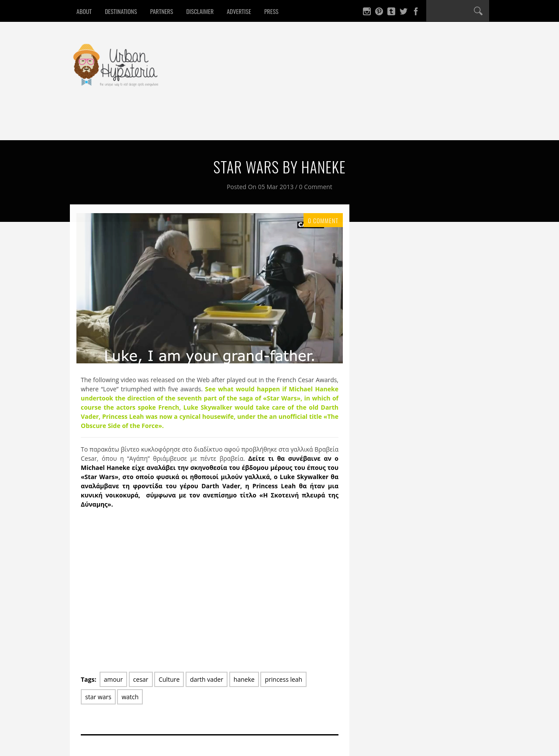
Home (89, 124)
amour (113, 679)
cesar (141, 679)
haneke (244, 679)
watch (130, 697)
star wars (98, 697)
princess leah (283, 679)
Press (271, 11)
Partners (162, 11)
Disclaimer (200, 11)
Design (224, 124)
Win (301, 124)
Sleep (187, 124)
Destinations (121, 11)
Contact (337, 124)
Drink (152, 124)
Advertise (239, 11)
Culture (265, 124)
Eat (120, 124)
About (84, 11)
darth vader (207, 679)
